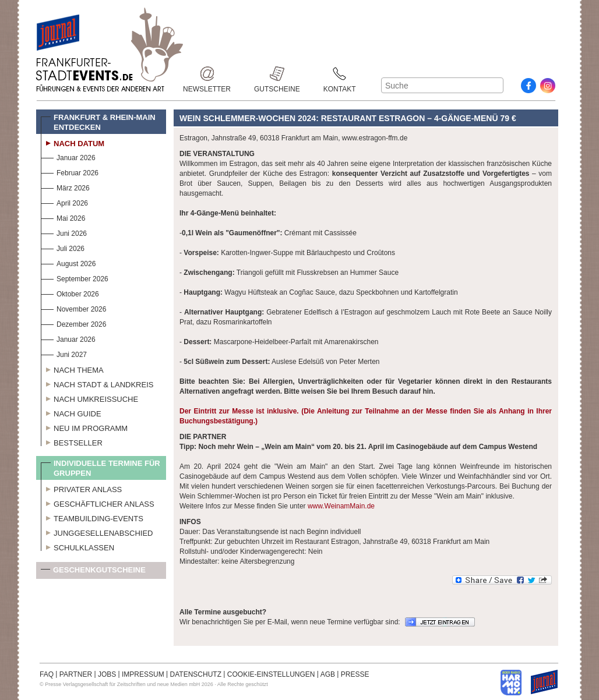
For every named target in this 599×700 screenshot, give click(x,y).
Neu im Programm (84, 427)
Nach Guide (71, 412)
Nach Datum (73, 142)
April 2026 (64, 202)
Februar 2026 (70, 172)
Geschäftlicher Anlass (98, 503)
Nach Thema (72, 369)
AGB (328, 674)
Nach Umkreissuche (89, 398)
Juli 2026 (63, 247)
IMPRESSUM (143, 674)
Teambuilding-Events (92, 517)
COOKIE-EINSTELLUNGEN (271, 674)
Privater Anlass (81, 488)
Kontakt (340, 74)
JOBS (107, 674)
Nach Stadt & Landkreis (97, 383)
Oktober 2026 (70, 293)
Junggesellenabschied (97, 532)
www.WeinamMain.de (341, 506)
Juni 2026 (64, 232)
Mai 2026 (63, 217)
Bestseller (72, 441)
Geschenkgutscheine (93, 572)
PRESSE (355, 674)
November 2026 (73, 308)
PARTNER (76, 674)
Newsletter (207, 74)
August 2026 (68, 262)
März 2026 (65, 187)
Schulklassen (77, 546)
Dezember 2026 (73, 323)
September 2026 (75, 277)
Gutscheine (277, 74)
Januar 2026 (68, 156)
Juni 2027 (64, 353)
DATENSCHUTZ (196, 674)
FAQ (47, 674)
